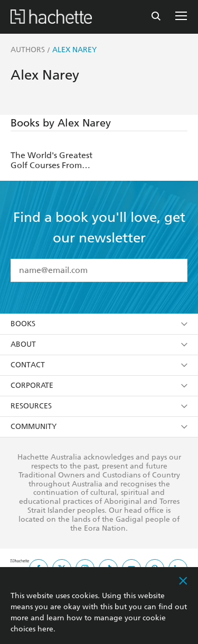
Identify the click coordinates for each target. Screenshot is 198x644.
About (99, 344)
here (45, 629)
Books (99, 324)
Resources (99, 406)
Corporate (99, 386)
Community (99, 427)
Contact (99, 365)
